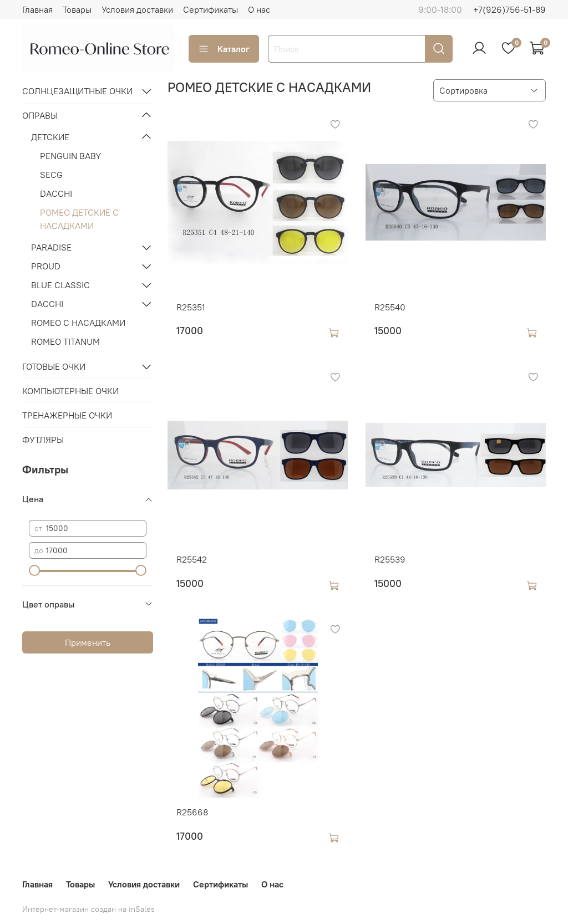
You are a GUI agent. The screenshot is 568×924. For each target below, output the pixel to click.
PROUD (46, 266)
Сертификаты (211, 9)
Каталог (224, 49)
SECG (51, 175)
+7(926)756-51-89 (509, 9)
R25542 (192, 559)
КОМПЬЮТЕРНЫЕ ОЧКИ (70, 391)
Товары (77, 9)
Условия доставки (137, 9)
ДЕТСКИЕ (50, 137)
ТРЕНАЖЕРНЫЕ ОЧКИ (67, 415)
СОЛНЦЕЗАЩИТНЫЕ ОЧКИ (77, 91)
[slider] (34, 570)
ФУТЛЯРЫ (43, 440)
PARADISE (51, 247)
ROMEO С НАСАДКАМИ (78, 323)
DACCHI (56, 193)
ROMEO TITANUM (65, 341)
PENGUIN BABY (70, 156)
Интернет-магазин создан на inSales (88, 909)
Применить (88, 642)
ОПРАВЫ (40, 115)
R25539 (390, 559)
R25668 (192, 812)
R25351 (191, 307)
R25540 (390, 307)
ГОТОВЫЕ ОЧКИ (54, 366)
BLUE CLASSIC (60, 285)
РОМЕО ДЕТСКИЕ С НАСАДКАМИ (79, 219)
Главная (37, 9)
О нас (259, 9)
